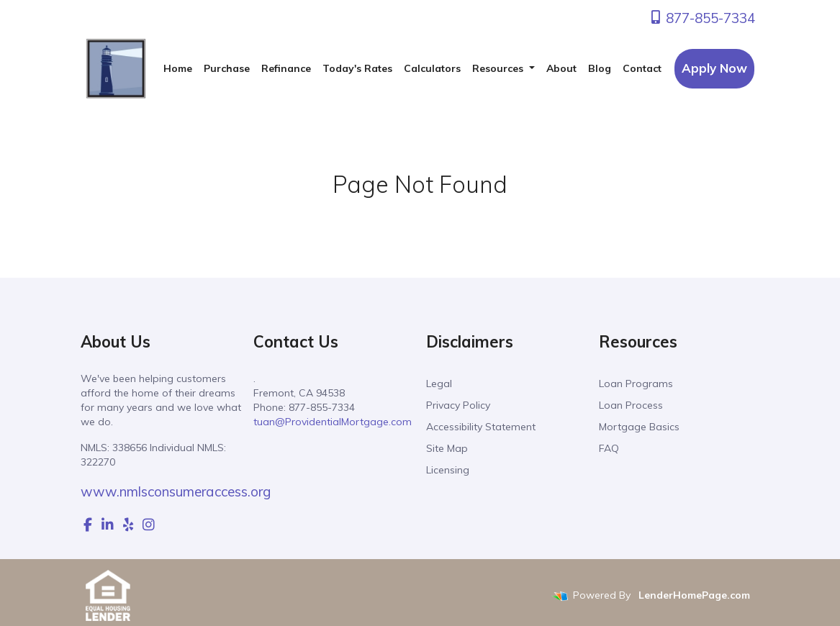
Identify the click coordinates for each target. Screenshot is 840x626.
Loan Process (631, 405)
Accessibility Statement (481, 427)
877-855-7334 (702, 18)
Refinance (286, 68)
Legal (439, 384)
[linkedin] (108, 525)
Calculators (432, 68)
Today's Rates (357, 68)
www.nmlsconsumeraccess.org (176, 491)
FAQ (609, 448)
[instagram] (149, 525)
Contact (642, 68)
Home (178, 68)
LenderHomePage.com (694, 596)
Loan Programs (636, 384)
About (561, 68)
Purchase (227, 68)
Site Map (447, 448)
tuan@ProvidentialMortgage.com (333, 422)
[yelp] (128, 525)
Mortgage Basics (639, 427)
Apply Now (714, 68)
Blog (600, 68)
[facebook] (88, 525)
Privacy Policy (458, 405)
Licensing (448, 470)
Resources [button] (499, 68)
